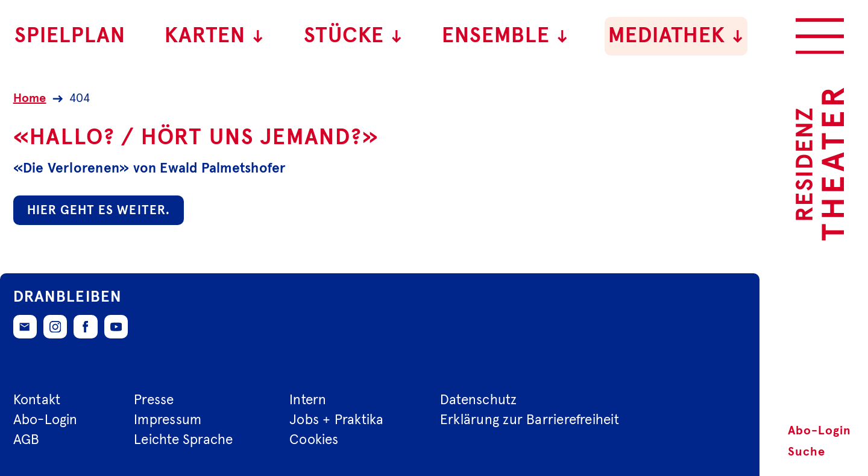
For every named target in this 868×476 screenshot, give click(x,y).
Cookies (314, 440)
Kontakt (37, 400)
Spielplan (70, 36)
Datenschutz (479, 400)
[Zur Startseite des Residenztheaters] (820, 164)
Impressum (168, 420)
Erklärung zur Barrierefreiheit (530, 420)
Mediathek (676, 36)
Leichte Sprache (183, 440)
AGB (27, 440)
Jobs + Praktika (336, 420)
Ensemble (505, 36)
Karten (215, 36)
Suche (807, 452)
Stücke (354, 36)
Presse (154, 400)
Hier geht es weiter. (99, 211)
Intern (308, 400)
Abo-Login (819, 431)
